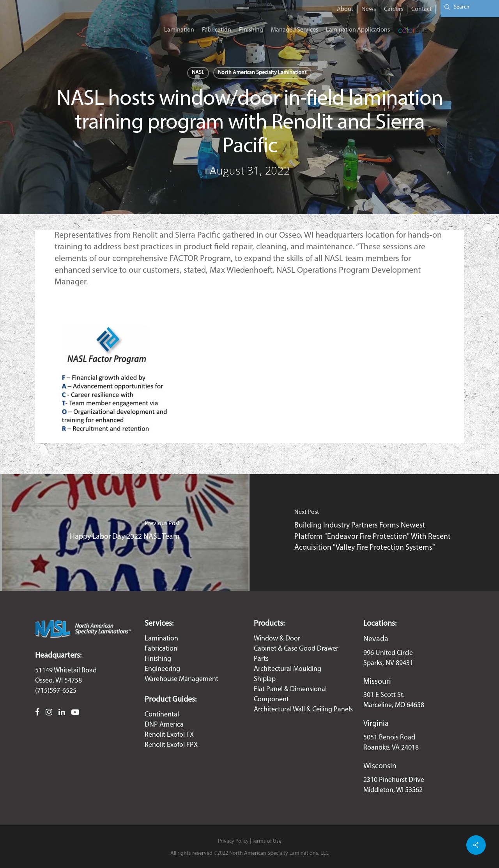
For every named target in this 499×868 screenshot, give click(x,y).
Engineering (162, 669)
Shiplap (265, 679)
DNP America (164, 725)
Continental (162, 715)
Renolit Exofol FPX (171, 745)
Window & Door (277, 639)
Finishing (158, 659)
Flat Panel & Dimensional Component (290, 694)
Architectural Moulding (288, 669)
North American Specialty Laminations (262, 73)
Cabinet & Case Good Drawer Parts (296, 654)
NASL (198, 73)
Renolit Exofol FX (169, 735)
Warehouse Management (181, 679)
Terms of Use (267, 841)
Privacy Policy (233, 841)
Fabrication (161, 649)
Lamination (161, 639)
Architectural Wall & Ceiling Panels (303, 710)
